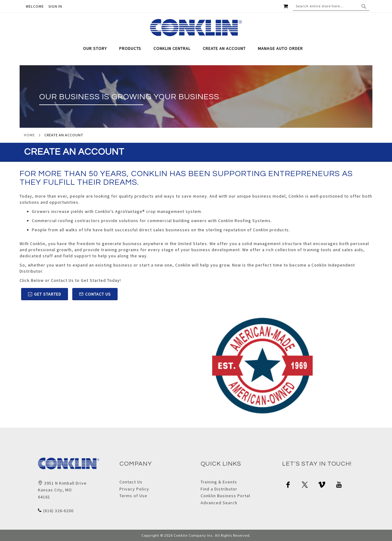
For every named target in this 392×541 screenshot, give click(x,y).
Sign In (55, 6)
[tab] (196, 49)
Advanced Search (219, 503)
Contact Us (95, 294)
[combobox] (331, 6)
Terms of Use (133, 496)
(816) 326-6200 (58, 511)
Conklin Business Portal (225, 496)
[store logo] (196, 28)
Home (29, 135)
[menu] (196, 49)
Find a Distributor (219, 489)
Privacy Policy (134, 489)
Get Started (45, 294)
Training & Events (219, 482)
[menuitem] (98, 49)
